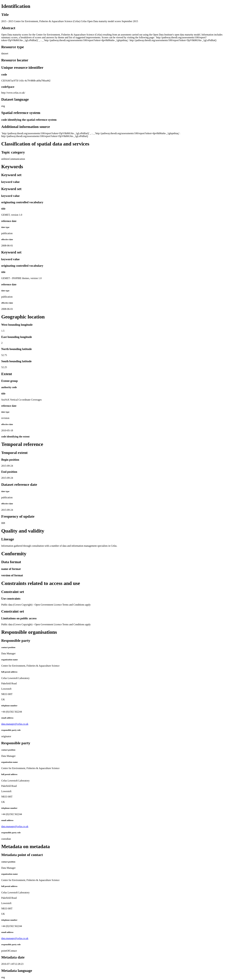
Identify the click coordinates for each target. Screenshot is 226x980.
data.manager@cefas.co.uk (15, 724)
